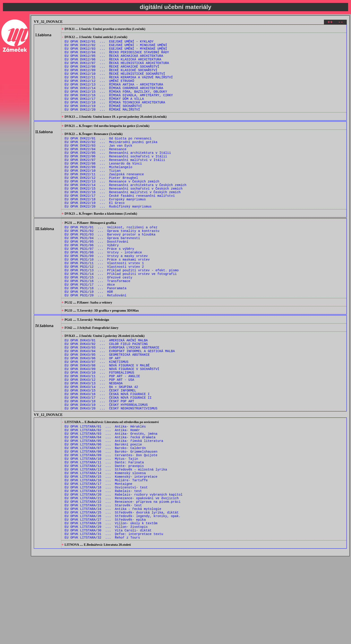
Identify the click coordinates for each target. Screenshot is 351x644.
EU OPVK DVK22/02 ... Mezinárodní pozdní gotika (111, 161)
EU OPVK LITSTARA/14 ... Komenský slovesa (105, 548)
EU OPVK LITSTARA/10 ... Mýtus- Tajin (101, 531)
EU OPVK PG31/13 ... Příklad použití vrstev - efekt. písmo (122, 312)
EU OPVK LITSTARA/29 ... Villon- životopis (106, 611)
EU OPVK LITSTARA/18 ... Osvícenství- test (106, 565)
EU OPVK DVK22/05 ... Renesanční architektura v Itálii (118, 174)
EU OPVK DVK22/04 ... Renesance (96, 170)
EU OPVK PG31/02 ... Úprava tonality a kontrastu (112, 265)
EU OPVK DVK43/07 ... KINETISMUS (97, 417)
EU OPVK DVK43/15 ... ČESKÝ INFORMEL (100, 451)
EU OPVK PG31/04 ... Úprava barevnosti (102, 274)
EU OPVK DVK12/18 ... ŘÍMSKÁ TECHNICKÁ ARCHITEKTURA (115, 116)
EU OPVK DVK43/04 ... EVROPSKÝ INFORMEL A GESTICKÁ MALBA (120, 405)
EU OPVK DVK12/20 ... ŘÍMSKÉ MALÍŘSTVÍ (102, 125)
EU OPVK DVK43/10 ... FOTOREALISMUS (100, 430)
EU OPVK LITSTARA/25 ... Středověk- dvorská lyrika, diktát (122, 594)
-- (341, 23)
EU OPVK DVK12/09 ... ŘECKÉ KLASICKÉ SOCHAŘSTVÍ (111, 78)
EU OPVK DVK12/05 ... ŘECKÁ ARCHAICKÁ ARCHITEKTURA (114, 61)
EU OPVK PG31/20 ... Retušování (96, 342)
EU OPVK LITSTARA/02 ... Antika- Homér (102, 497)
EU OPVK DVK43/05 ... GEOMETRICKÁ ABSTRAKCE (107, 409)
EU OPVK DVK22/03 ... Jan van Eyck (98, 165)
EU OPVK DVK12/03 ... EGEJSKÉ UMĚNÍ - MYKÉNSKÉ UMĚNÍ (116, 52)
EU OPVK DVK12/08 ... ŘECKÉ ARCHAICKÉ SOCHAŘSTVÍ (112, 74)
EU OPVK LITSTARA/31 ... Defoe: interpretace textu (114, 620)
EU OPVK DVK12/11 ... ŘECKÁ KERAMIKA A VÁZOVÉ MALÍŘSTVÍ (119, 86)
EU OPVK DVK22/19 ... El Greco (95, 233)
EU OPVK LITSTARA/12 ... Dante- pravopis (104, 539)
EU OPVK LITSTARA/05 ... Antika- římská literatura (114, 509)
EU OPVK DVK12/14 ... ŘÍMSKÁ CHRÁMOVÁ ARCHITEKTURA (114, 99)
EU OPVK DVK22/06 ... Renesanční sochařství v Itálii (116, 178)
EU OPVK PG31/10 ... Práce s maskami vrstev (107, 299)
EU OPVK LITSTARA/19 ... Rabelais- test (103, 569)
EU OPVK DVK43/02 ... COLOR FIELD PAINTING (106, 396)
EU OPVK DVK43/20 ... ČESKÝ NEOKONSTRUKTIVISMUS (111, 473)
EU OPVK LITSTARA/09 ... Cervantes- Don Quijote (111, 526)
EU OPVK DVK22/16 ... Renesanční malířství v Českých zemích (123, 221)
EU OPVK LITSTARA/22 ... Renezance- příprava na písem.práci (123, 582)
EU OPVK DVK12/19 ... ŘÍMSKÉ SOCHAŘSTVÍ (103, 120)
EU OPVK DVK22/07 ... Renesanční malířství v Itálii (115, 182)
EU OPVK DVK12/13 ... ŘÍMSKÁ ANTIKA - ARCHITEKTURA (114, 95)
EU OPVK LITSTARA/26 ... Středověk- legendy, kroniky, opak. (123, 599)
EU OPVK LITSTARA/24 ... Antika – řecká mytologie (113, 590)
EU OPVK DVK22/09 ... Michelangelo (98, 191)
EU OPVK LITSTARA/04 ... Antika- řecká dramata (110, 505)
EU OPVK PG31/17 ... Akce (90, 329)
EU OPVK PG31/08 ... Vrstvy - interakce (103, 291)
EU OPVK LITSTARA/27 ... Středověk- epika (105, 603)
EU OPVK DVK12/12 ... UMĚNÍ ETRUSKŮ (100, 91)
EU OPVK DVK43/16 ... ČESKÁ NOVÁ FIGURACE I (107, 456)
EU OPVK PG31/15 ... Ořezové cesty (98, 320)
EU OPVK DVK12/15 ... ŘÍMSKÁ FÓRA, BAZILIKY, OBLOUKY (116, 103)
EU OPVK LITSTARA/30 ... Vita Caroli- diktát (108, 616)
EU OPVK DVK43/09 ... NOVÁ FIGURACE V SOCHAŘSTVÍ (112, 426)
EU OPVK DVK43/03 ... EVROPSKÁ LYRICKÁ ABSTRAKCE (112, 400)
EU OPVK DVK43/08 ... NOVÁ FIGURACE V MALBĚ (107, 422)
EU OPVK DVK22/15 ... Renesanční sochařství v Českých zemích (124, 216)
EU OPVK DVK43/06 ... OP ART (93, 413)
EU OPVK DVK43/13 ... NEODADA (94, 443)
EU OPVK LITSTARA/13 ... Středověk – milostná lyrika (116, 543)
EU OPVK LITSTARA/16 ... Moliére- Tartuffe (106, 556)
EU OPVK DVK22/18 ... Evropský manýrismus (105, 229)
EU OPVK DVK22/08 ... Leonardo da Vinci (103, 187)
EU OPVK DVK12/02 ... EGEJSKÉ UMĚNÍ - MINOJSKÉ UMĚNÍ (116, 48)
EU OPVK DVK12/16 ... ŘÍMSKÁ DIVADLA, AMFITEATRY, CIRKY (119, 108)
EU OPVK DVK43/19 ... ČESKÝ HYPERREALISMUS (106, 468)
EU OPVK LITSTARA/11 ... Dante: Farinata (104, 535)
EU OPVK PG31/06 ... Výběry (92, 282)
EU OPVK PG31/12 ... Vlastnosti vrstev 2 (104, 308)
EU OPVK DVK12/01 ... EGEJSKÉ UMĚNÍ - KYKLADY (109, 44)
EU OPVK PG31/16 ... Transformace (98, 325)
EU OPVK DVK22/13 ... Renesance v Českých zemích (112, 208)
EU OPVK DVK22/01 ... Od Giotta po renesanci (108, 157)
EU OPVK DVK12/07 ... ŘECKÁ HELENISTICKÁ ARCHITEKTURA (117, 69)
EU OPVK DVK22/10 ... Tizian (93, 195)
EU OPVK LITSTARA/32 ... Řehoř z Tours (102, 624)
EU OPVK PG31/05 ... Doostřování (97, 278)
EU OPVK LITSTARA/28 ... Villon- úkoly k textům (111, 607)
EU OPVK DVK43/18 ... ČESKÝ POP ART (100, 464)
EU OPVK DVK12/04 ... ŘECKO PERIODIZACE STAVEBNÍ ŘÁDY (117, 57)
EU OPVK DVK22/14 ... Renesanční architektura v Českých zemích (126, 212)
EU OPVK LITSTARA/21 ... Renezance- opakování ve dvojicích (122, 577)
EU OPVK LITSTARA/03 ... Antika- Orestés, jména (111, 501)
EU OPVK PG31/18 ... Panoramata (96, 333)
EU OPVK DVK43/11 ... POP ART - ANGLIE (102, 434)
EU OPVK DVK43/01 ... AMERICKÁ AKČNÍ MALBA (106, 392)
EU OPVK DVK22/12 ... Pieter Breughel (101, 204)
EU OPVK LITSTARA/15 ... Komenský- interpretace (111, 552)
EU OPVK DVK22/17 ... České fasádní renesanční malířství (120, 225)
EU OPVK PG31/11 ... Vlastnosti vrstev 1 (104, 303)
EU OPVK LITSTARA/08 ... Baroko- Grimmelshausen (111, 522)
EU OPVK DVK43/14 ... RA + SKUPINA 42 (101, 447)
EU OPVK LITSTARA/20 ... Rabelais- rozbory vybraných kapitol (124, 573)
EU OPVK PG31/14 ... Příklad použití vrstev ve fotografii (121, 316)
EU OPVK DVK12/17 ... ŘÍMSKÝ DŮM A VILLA (104, 112)
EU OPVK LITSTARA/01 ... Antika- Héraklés (105, 492)
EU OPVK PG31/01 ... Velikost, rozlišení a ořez (111, 261)
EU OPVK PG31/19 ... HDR (89, 337)
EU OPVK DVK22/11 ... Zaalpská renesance (104, 199)
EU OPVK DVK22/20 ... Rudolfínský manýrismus (108, 238)
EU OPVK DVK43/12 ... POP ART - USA (100, 439)
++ (330, 23)
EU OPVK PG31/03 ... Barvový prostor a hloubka (110, 269)
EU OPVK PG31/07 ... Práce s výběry (100, 286)
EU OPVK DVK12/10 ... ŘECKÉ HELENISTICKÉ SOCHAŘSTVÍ (115, 82)
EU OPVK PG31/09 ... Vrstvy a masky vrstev (106, 295)
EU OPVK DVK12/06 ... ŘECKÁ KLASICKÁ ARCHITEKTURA (113, 65)
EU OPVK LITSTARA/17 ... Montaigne (98, 560)
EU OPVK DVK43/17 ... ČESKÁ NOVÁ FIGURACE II (108, 460)
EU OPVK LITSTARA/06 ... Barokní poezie (103, 514)
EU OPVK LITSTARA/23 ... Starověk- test (103, 586)
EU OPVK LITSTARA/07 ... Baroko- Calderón (105, 518)
